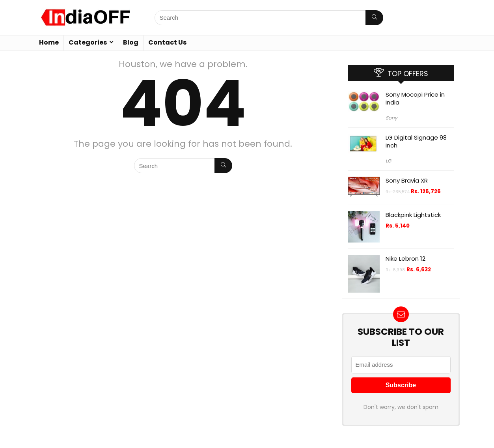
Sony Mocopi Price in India (415, 98)
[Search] (374, 18)
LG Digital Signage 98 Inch (416, 141)
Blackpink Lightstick (413, 215)
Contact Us (167, 42)
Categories (88, 42)
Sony (391, 118)
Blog (131, 42)
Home (49, 42)
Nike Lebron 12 (405, 259)
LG (388, 161)
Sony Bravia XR (407, 180)
